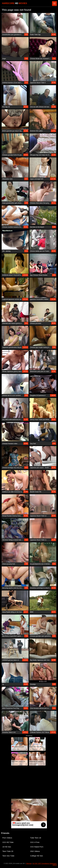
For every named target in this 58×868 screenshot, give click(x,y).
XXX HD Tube (8, 842)
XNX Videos (35, 851)
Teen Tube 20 (8, 851)
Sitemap (29, 863)
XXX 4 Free (35, 842)
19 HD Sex (7, 847)
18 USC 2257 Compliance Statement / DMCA (45, 864)
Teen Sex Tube (8, 856)
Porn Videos (7, 838)
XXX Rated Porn (37, 847)
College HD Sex (37, 856)
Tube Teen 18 (36, 838)
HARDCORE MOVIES (15, 3)
